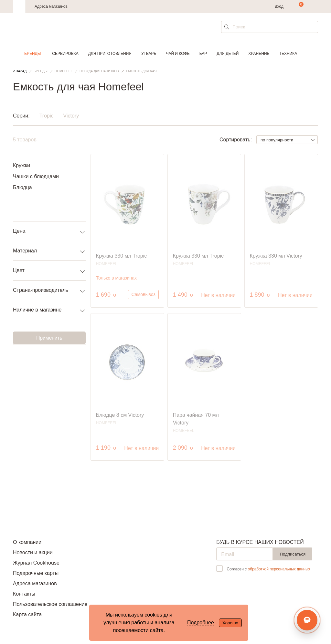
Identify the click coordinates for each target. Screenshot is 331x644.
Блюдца (22, 187)
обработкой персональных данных (279, 569)
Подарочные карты (36, 573)
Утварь (149, 54)
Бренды (32, 54)
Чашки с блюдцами (36, 176)
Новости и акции (33, 552)
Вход (279, 6)
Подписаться (293, 554)
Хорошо (230, 623)
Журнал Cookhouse (36, 563)
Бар (203, 54)
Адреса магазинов (51, 6)
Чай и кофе (178, 54)
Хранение (259, 54)
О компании (27, 542)
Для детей (228, 54)
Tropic (47, 116)
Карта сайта (27, 614)
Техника (288, 54)
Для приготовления (110, 54)
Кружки (21, 165)
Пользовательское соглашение (50, 604)
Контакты (24, 594)
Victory (71, 116)
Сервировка (65, 54)
